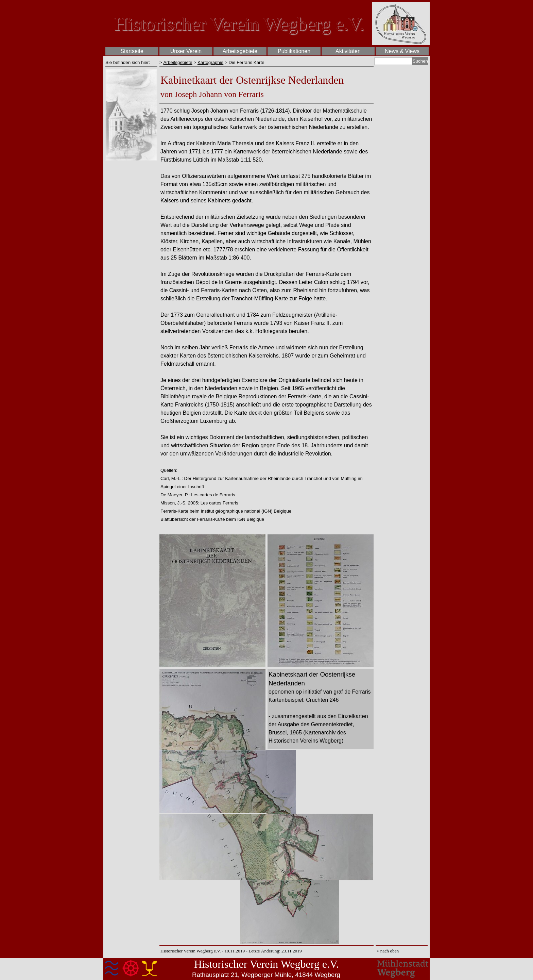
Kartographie (210, 62)
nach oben (390, 951)
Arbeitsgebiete (178, 62)
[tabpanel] (131, 62)
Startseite (132, 51)
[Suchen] (394, 61)
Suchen (420, 61)
